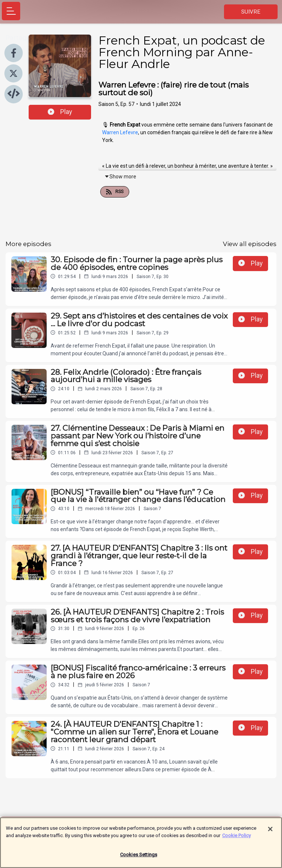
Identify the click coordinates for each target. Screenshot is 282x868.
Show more (120, 177)
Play (60, 112)
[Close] (270, 832)
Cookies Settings (139, 858)
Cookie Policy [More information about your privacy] (236, 838)
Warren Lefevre (120, 132)
